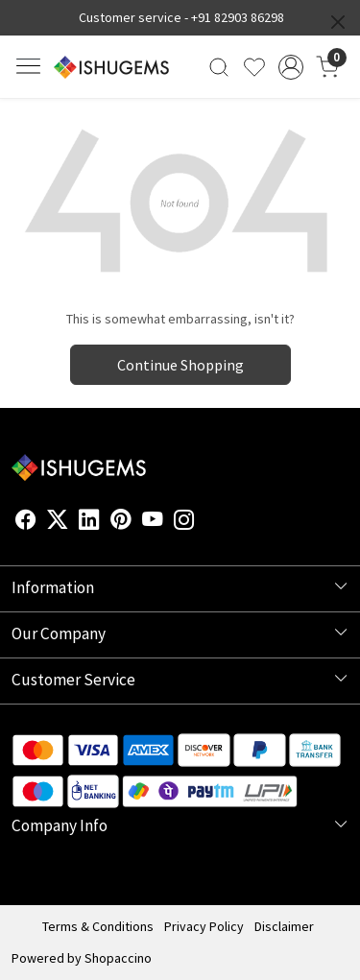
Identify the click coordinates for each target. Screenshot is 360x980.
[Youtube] (153, 523)
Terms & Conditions (98, 926)
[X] (58, 523)
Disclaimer (284, 926)
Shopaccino (118, 958)
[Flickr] (205, 523)
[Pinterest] (121, 523)
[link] (219, 67)
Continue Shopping (180, 365)
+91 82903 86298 (238, 17)
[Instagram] (184, 523)
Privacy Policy (204, 926)
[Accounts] (290, 67)
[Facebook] (26, 523)
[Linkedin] (89, 523)
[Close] (338, 22)
